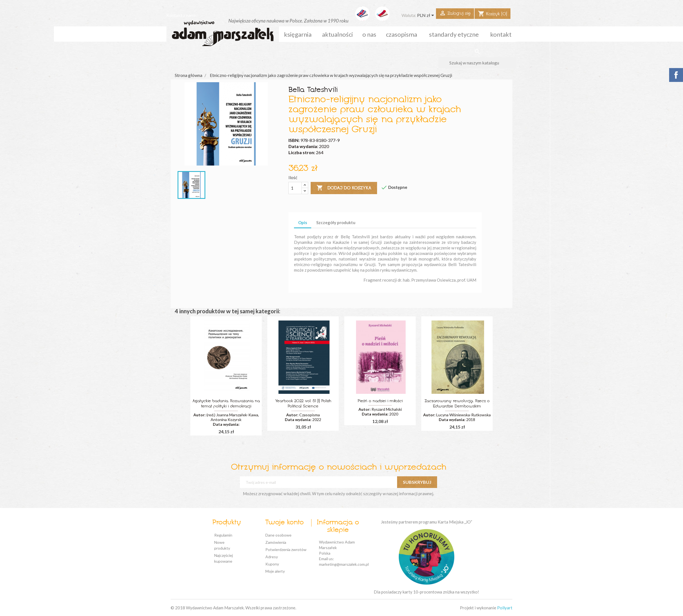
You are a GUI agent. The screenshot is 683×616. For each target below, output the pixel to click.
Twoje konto (284, 523)
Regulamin (223, 535)
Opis (303, 222)
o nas (369, 34)
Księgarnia (298, 34)
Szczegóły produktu (336, 222)
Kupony (272, 564)
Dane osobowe (278, 535)
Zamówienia (276, 542)
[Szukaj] (477, 63)
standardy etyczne (454, 34)
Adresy (272, 557)
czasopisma (402, 34)
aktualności (337, 34)
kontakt (501, 34)
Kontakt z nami (181, 15)
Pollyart (505, 608)
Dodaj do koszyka (344, 188)
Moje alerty (275, 571)
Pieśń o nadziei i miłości (380, 401)
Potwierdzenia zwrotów (286, 549)
